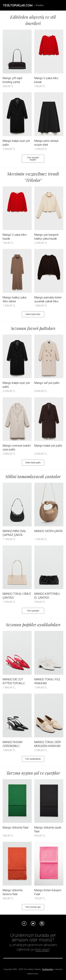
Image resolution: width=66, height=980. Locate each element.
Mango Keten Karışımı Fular (48, 892)
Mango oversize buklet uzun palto (17, 448)
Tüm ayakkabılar (33, 759)
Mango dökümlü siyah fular (48, 829)
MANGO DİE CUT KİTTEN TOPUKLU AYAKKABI (14, 681)
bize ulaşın (42, 949)
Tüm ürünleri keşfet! (33, 159)
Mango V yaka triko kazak (46, 80)
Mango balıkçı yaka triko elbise (15, 299)
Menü (62, 5)
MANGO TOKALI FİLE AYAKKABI (47, 681)
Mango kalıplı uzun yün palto (16, 143)
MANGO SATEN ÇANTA (48, 531)
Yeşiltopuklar (47, 969)
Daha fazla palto (33, 463)
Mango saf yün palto (47, 383)
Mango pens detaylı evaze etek (46, 143)
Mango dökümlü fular (16, 828)
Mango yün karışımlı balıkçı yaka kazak (46, 237)
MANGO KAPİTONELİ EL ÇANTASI (47, 596)
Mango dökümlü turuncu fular (13, 892)
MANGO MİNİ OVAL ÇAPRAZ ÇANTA (14, 533)
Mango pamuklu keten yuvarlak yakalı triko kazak (48, 300)
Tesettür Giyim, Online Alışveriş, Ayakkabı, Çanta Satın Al (18, 5)
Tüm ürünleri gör (33, 907)
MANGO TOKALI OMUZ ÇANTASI (17, 596)
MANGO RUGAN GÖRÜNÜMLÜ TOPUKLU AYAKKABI (15, 744)
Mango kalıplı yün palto (48, 446)
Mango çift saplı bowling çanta (12, 80)
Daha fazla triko (33, 314)
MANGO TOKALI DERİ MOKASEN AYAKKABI (48, 744)
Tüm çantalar (33, 611)
